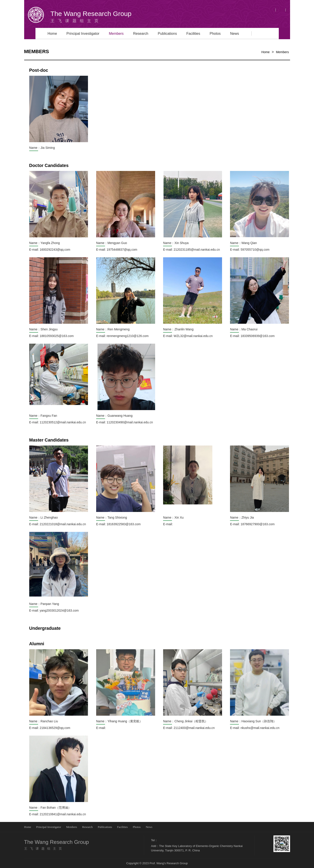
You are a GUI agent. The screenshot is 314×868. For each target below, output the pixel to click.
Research (141, 34)
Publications (167, 34)
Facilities (193, 34)
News (235, 34)
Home (52, 34)
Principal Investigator (83, 34)
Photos (215, 34)
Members (116, 34)
